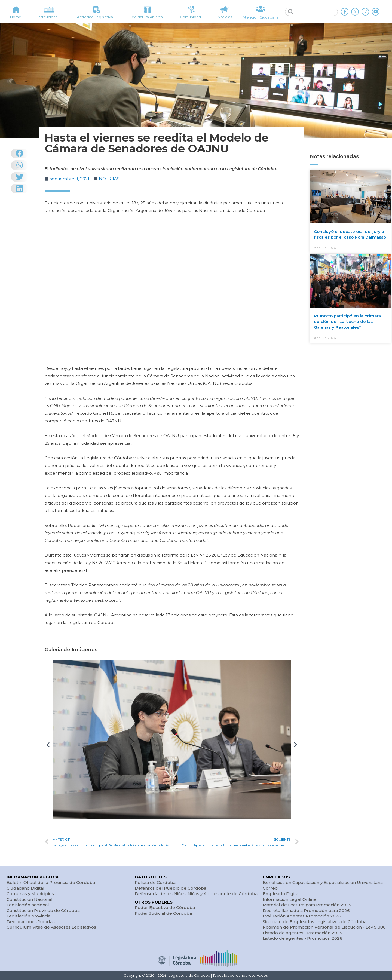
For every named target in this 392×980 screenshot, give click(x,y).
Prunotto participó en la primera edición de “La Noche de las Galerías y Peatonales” (347, 322)
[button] (48, 745)
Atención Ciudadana (261, 17)
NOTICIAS (109, 179)
